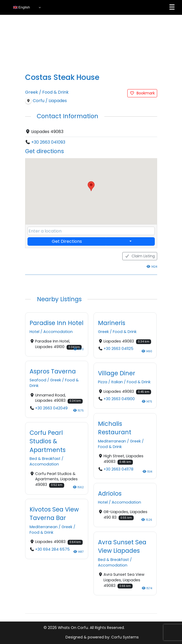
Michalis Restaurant (115, 428)
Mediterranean (112, 441)
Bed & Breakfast (45, 459)
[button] (91, 186)
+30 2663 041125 (118, 349)
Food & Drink (55, 92)
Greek (32, 92)
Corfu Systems (125, 637)
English (22, 7)
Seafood (38, 380)
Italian (117, 382)
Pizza (103, 382)
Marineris (112, 323)
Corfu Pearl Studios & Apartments (48, 441)
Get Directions (67, 241)
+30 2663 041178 (118, 469)
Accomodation (58, 332)
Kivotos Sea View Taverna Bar (54, 514)
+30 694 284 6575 (52, 549)
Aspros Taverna (53, 371)
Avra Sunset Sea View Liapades (122, 546)
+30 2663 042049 (51, 408)
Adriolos (110, 494)
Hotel (34, 332)
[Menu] (172, 7)
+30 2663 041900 (119, 399)
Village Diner (117, 373)
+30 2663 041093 (48, 142)
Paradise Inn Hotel (57, 323)
